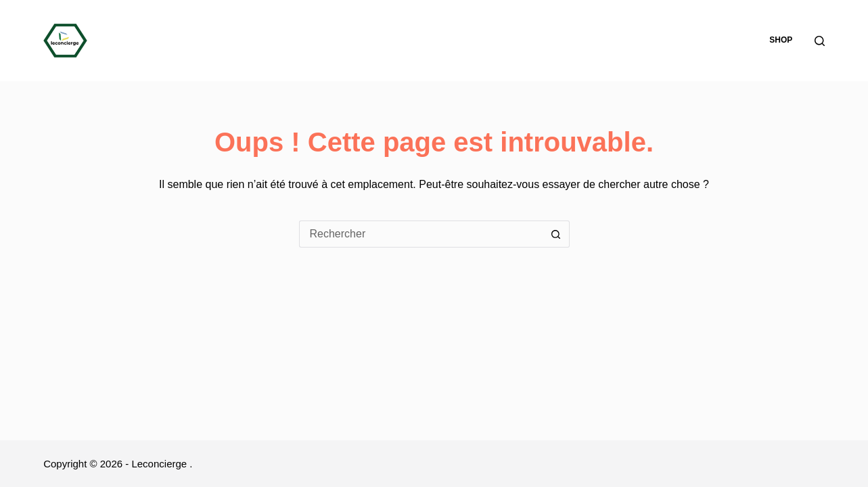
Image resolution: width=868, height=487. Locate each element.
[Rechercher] (820, 41)
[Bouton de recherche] (556, 234)
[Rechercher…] (421, 234)
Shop (781, 40)
